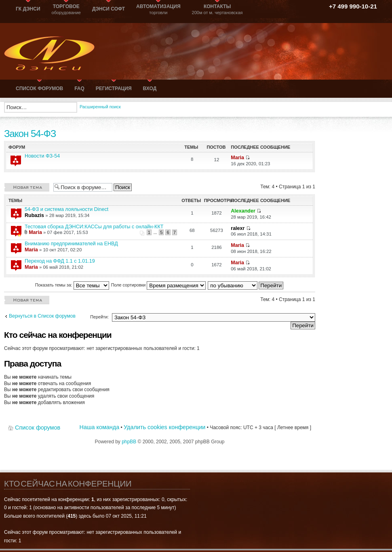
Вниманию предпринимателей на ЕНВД (71, 244)
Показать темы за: (72, 285)
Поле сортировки (159, 285)
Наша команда (100, 427)
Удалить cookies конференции (164, 427)
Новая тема (27, 187)
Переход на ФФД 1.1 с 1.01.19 (60, 261)
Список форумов (38, 428)
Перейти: (99, 317)
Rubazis (34, 215)
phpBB (129, 442)
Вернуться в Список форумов (42, 316)
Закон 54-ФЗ (30, 134)
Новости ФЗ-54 (42, 156)
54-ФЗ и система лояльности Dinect (66, 209)
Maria (237, 158)
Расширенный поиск (100, 107)
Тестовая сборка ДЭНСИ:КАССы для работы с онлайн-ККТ (94, 227)
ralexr (238, 228)
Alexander (243, 211)
